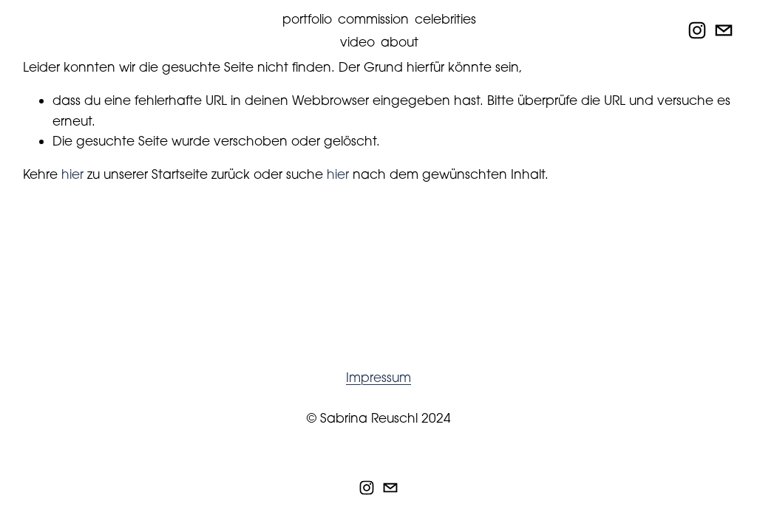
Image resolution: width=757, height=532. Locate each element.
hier (72, 174)
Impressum (378, 377)
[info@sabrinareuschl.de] (724, 30)
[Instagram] (697, 30)
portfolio (307, 19)
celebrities (445, 19)
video (357, 42)
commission (373, 19)
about (400, 42)
